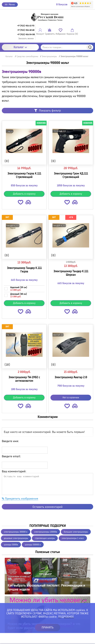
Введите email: (11, 456)
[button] (21, 203)
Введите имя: (10, 441)
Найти (90, 47)
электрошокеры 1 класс (73, 538)
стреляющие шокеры (45, 538)
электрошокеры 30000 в (16, 532)
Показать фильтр (47, 110)
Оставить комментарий (47, 507)
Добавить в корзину (24, 194)
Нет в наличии (71, 398)
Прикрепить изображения (20, 499)
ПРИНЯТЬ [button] (48, 627)
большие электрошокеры (76, 532)
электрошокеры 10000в (46, 532)
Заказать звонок (26, 38)
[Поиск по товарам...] (67, 47)
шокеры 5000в (11, 545)
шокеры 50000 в (33, 545)
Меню (10, 4)
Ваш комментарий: (14, 471)
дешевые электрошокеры (16, 538)
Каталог (20, 47)
